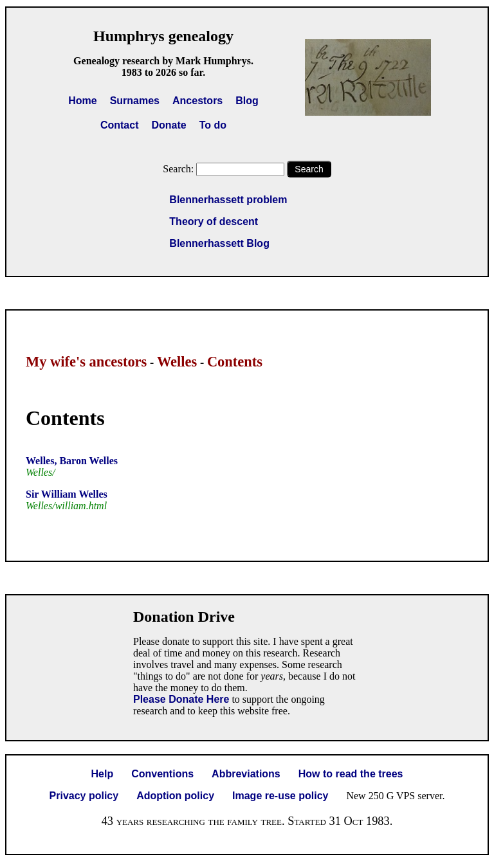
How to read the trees (351, 774)
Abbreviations (246, 774)
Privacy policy (84, 796)
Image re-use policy (280, 796)
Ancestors (197, 101)
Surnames (135, 101)
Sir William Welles (67, 494)
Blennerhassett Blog (219, 243)
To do (213, 125)
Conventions (162, 774)
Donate (169, 125)
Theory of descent (214, 222)
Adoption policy (175, 796)
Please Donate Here (181, 699)
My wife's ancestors (86, 362)
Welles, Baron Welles (72, 461)
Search (309, 169)
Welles (177, 362)
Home (82, 101)
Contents (235, 362)
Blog (247, 101)
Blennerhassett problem (228, 200)
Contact (120, 125)
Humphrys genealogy (163, 36)
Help (103, 774)
